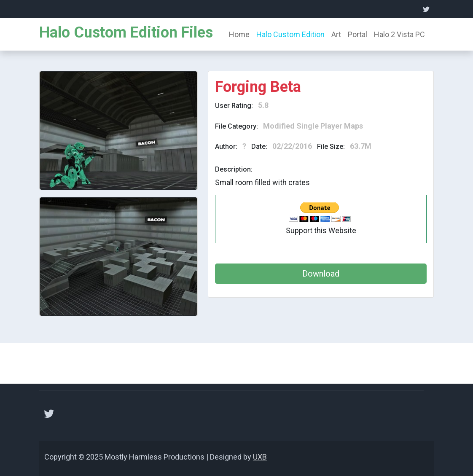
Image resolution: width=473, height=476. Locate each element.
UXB (260, 457)
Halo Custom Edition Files (126, 32)
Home (239, 34)
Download (321, 274)
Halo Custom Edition (290, 34)
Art (336, 34)
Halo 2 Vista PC (399, 34)
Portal (357, 34)
